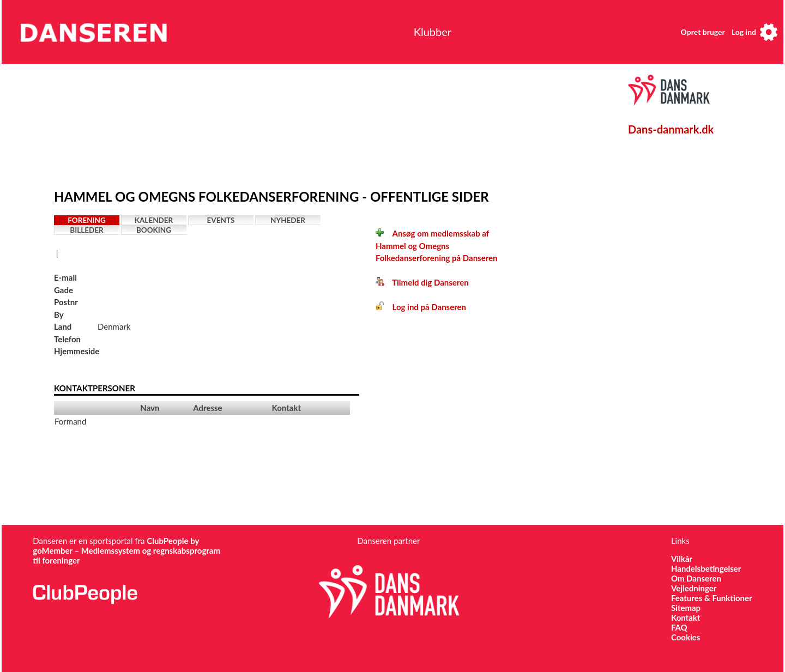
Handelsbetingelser (706, 568)
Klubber (433, 32)
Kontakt (686, 617)
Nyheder (288, 220)
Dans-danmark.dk (671, 129)
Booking (154, 230)
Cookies (686, 637)
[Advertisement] (307, 124)
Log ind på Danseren (421, 307)
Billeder (86, 230)
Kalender (154, 220)
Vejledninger (694, 588)
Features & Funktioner (712, 598)
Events (221, 220)
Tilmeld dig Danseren (422, 282)
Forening (87, 220)
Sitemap (686, 608)
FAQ (679, 627)
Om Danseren (696, 578)
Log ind (744, 32)
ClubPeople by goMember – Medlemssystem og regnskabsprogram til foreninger (126, 550)
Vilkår (682, 559)
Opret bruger (703, 32)
